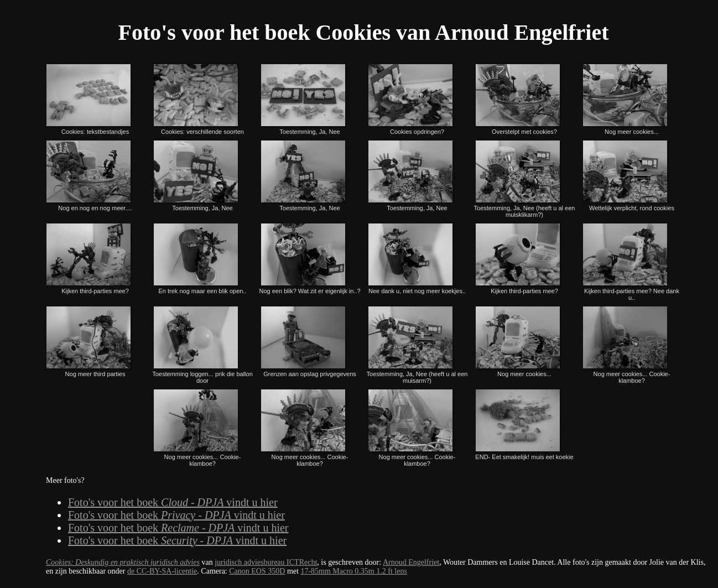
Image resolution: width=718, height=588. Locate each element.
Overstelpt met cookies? (518, 98)
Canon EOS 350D (257, 571)
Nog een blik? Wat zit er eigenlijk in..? (310, 258)
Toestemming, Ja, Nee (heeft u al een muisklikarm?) (525, 178)
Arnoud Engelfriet (411, 562)
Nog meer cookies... (626, 98)
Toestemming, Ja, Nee (304, 98)
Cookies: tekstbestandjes (89, 98)
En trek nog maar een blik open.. (199, 258)
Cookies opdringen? (411, 98)
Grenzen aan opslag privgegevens (308, 341)
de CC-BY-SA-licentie (162, 571)
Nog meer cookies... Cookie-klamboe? (626, 344)
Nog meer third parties (89, 341)
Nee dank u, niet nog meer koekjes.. (417, 258)
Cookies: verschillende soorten (198, 98)
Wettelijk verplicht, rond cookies (628, 175)
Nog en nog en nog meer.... (89, 175)
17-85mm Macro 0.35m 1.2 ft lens (353, 571)
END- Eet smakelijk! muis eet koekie (524, 424)
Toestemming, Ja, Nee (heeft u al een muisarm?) (417, 344)
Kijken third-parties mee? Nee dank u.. (630, 261)
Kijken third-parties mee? (89, 258)
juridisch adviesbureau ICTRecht (266, 562)
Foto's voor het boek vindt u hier (173, 502)
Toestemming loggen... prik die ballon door (202, 344)
